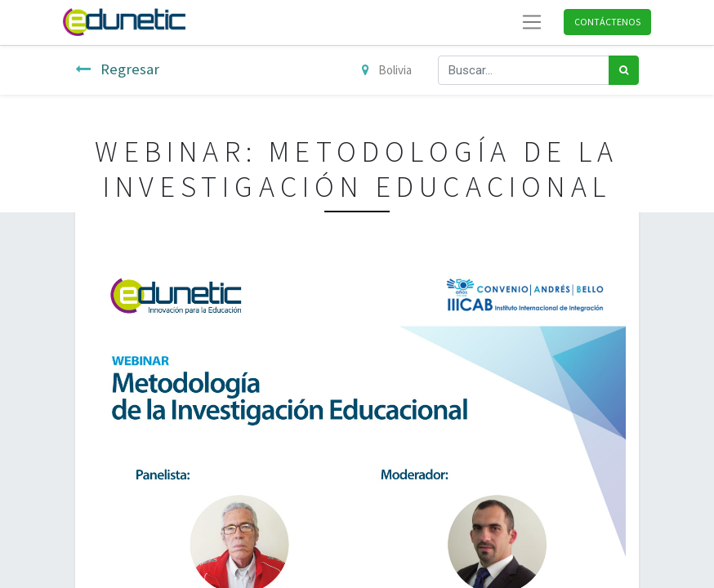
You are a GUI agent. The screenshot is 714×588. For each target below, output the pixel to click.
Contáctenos (607, 22)
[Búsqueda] (624, 71)
